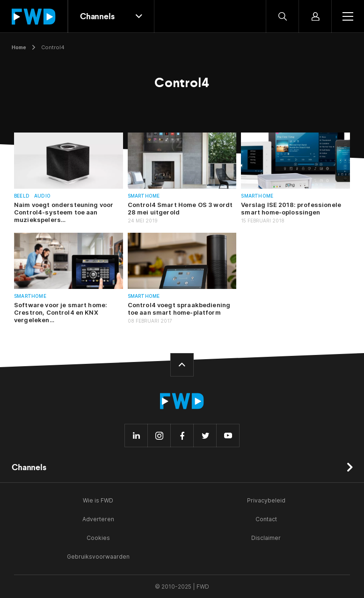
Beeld (22, 196)
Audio (42, 196)
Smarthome (144, 196)
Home (19, 47)
